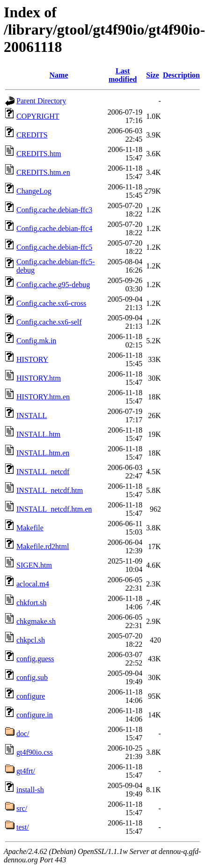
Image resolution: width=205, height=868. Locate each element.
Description (181, 75)
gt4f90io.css (35, 752)
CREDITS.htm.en (43, 172)
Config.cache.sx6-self (49, 322)
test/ (23, 827)
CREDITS (32, 135)
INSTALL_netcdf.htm (50, 490)
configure (31, 696)
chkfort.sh (31, 603)
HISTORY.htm (39, 378)
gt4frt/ (26, 771)
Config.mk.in (36, 341)
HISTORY (32, 359)
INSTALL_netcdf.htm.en (54, 509)
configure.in (35, 715)
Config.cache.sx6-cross (51, 303)
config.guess (35, 659)
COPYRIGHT (38, 116)
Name (59, 75)
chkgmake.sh (36, 621)
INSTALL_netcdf (43, 472)
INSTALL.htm (38, 434)
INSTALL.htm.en (43, 453)
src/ (22, 808)
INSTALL (32, 416)
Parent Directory (41, 101)
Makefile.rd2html (43, 546)
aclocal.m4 (33, 584)
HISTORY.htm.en (43, 397)
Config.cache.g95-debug (53, 285)
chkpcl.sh (31, 640)
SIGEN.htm (34, 565)
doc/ (23, 734)
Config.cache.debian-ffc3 (54, 210)
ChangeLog (34, 191)
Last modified (123, 75)
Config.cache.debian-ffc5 (54, 247)
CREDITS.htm (39, 154)
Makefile (30, 528)
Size (153, 75)
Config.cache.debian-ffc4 (54, 228)
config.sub (32, 677)
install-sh (30, 790)
